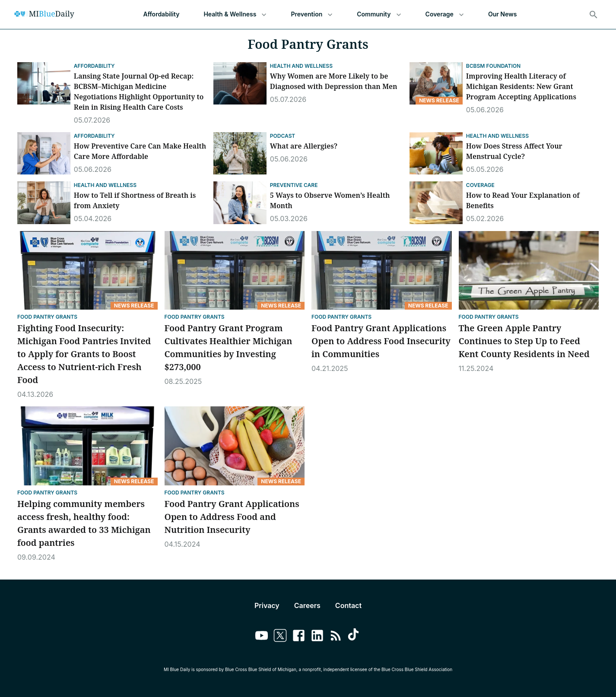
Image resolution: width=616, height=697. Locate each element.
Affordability (162, 14)
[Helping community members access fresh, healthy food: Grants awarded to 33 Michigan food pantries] (87, 446)
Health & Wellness (235, 14)
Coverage (445, 14)
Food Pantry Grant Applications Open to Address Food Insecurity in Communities (381, 341)
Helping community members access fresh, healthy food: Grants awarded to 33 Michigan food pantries (84, 523)
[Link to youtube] (262, 637)
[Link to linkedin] (317, 637)
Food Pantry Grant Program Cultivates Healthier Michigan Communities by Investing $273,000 (229, 347)
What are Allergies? (304, 146)
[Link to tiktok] (354, 637)
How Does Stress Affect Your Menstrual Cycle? (514, 151)
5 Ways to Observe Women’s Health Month (330, 200)
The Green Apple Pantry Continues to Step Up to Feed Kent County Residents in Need (525, 341)
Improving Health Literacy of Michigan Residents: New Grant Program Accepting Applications (521, 86)
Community (379, 14)
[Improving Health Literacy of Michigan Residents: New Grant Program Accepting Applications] (436, 83)
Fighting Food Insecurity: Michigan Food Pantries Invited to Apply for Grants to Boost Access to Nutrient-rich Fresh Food (84, 354)
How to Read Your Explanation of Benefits (523, 200)
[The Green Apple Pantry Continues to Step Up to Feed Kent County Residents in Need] (529, 271)
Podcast (283, 136)
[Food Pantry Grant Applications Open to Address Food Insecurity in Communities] (382, 271)
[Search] (594, 15)
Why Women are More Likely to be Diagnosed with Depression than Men (334, 81)
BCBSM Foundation (493, 66)
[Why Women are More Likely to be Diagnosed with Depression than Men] (240, 83)
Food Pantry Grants (47, 317)
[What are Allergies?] (240, 153)
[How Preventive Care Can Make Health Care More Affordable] (44, 153)
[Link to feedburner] (336, 637)
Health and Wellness (301, 66)
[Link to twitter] (280, 637)
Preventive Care (294, 185)
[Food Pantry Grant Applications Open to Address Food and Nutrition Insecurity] (235, 446)
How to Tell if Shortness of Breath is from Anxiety (135, 200)
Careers (307, 605)
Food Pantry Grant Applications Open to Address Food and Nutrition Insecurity (232, 517)
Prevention (312, 14)
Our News (503, 14)
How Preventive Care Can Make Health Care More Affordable (140, 151)
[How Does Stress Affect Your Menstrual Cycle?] (436, 153)
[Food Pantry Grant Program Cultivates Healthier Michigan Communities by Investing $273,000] (235, 271)
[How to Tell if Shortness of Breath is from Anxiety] (44, 203)
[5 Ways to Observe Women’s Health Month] (240, 203)
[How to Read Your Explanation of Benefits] (436, 203)
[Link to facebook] (299, 637)
